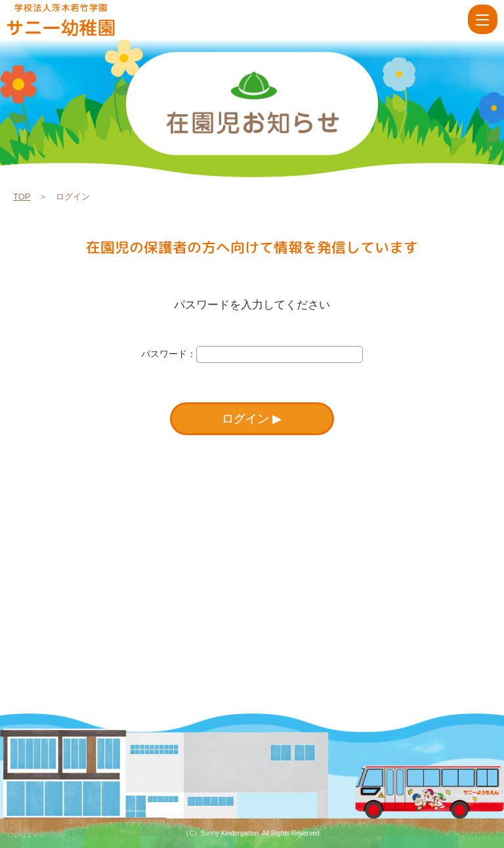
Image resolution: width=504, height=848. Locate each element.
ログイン (245, 419)
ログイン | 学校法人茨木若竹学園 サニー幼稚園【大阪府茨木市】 (80, 20)
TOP (22, 197)
